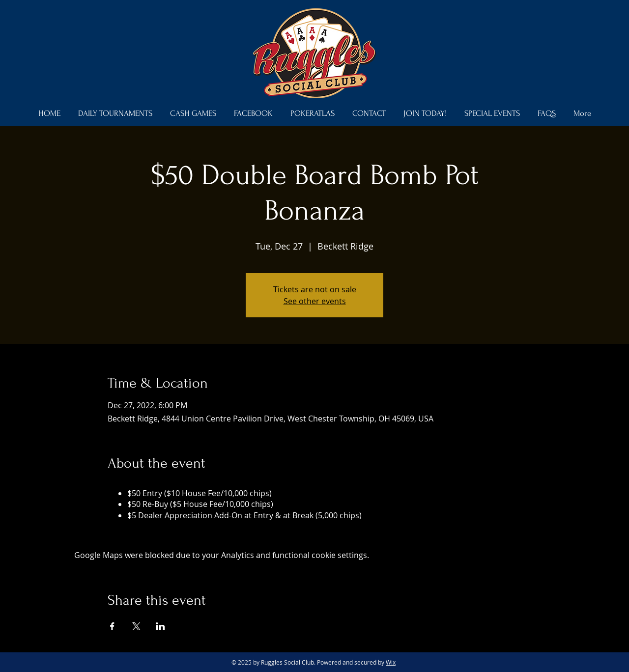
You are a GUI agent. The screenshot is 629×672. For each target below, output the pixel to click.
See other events (315, 301)
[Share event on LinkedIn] (160, 626)
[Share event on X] (136, 626)
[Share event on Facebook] (112, 626)
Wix (391, 662)
